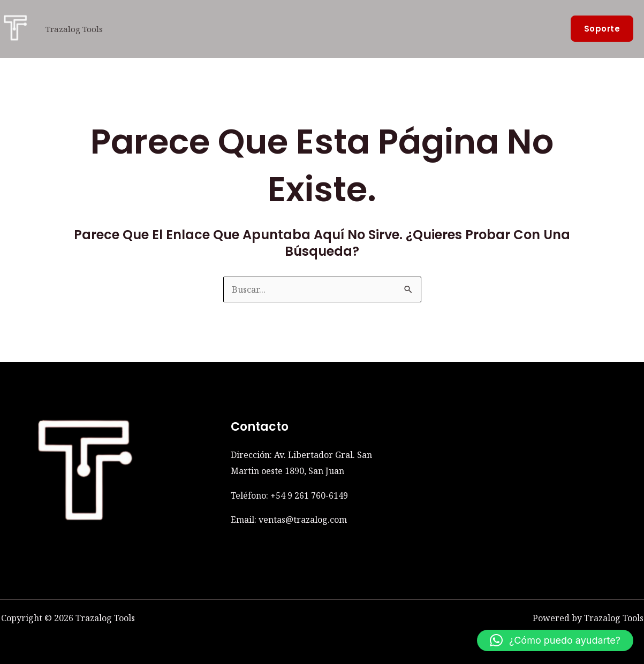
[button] (602, 29)
